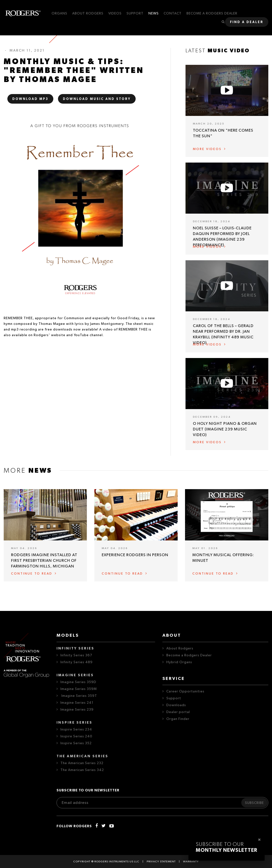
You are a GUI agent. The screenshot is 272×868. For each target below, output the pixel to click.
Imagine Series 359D (78, 682)
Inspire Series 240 (76, 736)
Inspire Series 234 (76, 730)
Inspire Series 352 (76, 743)
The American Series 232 (82, 763)
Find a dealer (247, 22)
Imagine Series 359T (79, 696)
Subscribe (254, 803)
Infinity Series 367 (76, 655)
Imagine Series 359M (79, 689)
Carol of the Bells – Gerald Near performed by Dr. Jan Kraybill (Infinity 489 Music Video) (223, 334)
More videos (207, 149)
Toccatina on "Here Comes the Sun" (223, 133)
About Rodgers (180, 648)
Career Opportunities (185, 691)
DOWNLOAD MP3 (30, 99)
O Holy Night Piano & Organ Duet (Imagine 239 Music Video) (225, 429)
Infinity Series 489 (77, 662)
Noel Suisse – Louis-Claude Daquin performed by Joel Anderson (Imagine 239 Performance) (222, 237)
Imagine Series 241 (77, 703)
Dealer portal (178, 712)
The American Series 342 (82, 770)
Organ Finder (178, 719)
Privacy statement (161, 861)
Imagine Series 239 (77, 710)
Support (174, 698)
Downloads (176, 705)
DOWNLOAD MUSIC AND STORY (97, 99)
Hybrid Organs (179, 662)
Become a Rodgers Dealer (189, 655)
